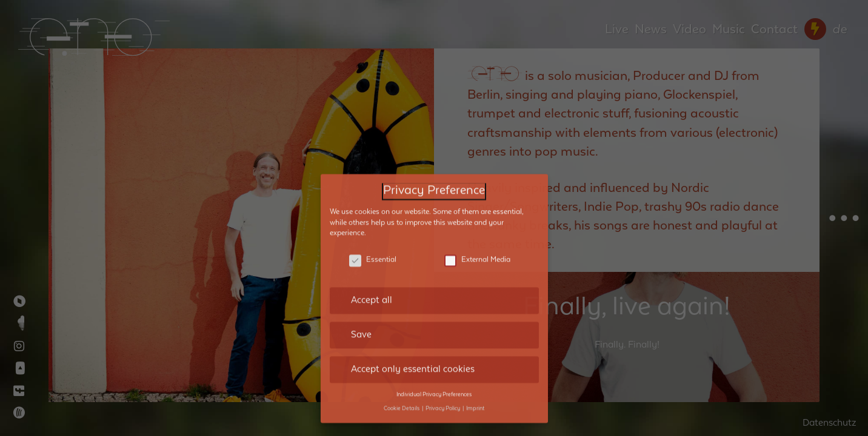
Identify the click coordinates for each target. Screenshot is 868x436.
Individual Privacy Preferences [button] (434, 329)
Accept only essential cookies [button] (413, 303)
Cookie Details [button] (402, 342)
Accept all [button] (372, 234)
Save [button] (361, 269)
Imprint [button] (475, 342)
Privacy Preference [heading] (434, 125)
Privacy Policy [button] (443, 342)
